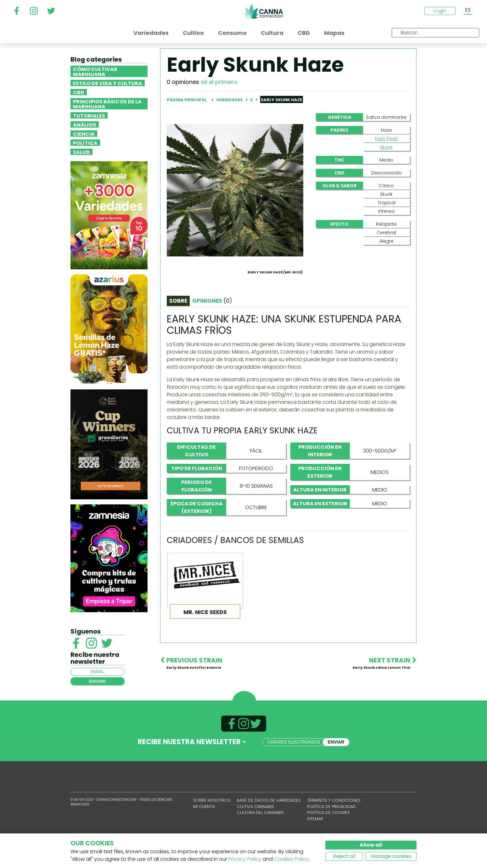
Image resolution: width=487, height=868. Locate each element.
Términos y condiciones (334, 826)
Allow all (371, 845)
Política (85, 143)
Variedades (230, 100)
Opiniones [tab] (212, 331)
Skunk (386, 147)
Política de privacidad (331, 833)
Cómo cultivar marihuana (95, 71)
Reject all (344, 856)
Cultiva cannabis (255, 833)
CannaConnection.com (263, 11)
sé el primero (219, 82)
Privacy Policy (245, 859)
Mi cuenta (204, 833)
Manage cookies (391, 856)
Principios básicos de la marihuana (107, 104)
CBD (79, 92)
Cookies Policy (291, 859)
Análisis (85, 124)
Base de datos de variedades (269, 826)
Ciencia (84, 134)
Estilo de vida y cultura (108, 83)
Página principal (187, 100)
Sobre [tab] (178, 331)
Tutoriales (89, 115)
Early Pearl (386, 139)
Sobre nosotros (212, 826)
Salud (81, 152)
